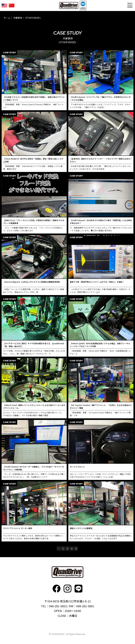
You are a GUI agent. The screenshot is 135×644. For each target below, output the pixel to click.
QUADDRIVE (69, 5)
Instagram (67, 589)
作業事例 (18, 18)
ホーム (7, 18)
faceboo (57, 589)
